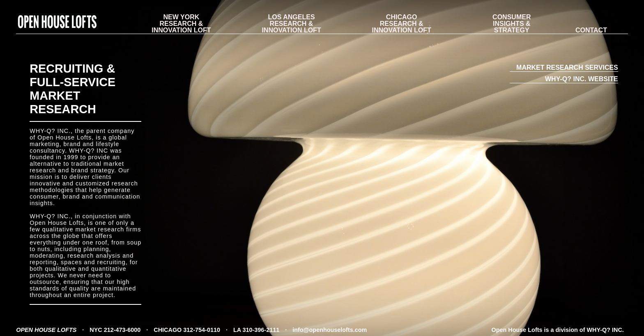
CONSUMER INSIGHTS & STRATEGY (512, 24)
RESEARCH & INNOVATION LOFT (181, 24)
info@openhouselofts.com (330, 330)
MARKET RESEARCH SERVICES (567, 67)
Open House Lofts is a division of (558, 330)
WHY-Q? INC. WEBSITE (582, 79)
